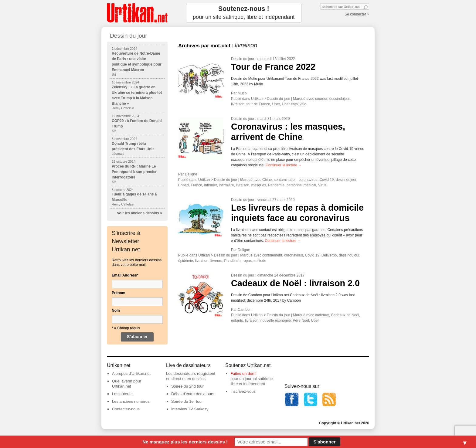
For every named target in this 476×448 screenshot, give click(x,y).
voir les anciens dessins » (140, 213)
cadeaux (322, 315)
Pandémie (276, 185)
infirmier (210, 185)
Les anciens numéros (131, 401)
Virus (322, 185)
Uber (276, 104)
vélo (303, 104)
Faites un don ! (243, 373)
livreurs (216, 261)
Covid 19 (326, 180)
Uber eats (290, 104)
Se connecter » (357, 14)
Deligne (191, 174)
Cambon (245, 310)
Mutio (242, 93)
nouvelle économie (276, 321)
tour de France (258, 104)
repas (247, 261)
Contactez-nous (126, 409)
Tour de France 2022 (273, 67)
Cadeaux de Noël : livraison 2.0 (295, 283)
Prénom (119, 293)
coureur (321, 99)
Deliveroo (329, 255)
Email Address (125, 275)
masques (259, 185)
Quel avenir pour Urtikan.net (127, 384)
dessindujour (340, 99)
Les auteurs (122, 394)
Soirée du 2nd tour (187, 386)
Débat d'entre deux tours (193, 394)
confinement (272, 255)
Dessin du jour (243, 59)
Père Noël (301, 321)
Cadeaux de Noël (345, 315)
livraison (238, 104)
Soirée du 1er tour (187, 401)
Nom (116, 311)
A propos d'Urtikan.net (131, 373)
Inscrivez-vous (243, 391)
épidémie (186, 261)
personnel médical (301, 185)
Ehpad (184, 185)
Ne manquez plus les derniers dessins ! (185, 442)
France (196, 185)
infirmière (226, 185)
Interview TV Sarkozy (190, 409)
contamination (285, 180)
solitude (260, 261)
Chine (267, 180)
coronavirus (308, 180)
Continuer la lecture (284, 165)
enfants (237, 321)
